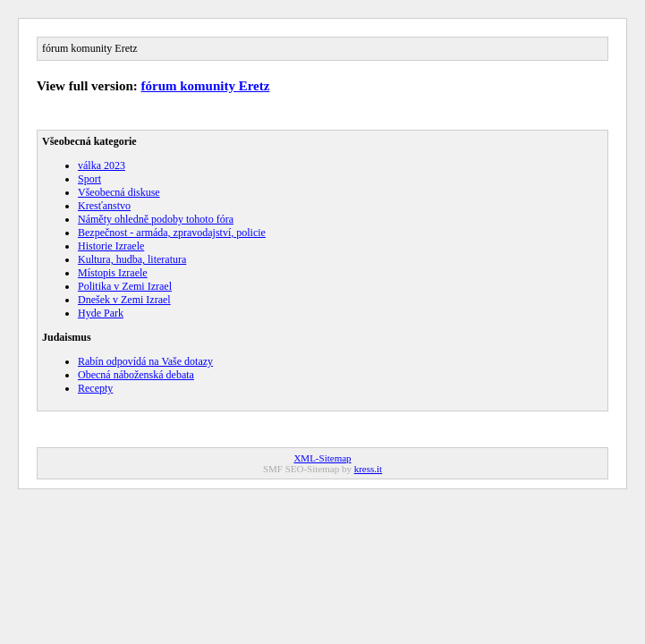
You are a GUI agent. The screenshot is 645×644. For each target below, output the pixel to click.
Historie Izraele (111, 246)
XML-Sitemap (322, 458)
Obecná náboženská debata (136, 375)
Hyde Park (101, 313)
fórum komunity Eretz (206, 86)
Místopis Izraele (113, 273)
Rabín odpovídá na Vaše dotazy (145, 361)
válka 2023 (102, 165)
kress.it (368, 469)
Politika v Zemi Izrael (125, 286)
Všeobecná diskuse (119, 192)
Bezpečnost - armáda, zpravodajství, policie (172, 233)
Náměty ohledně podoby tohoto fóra (156, 219)
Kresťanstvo (104, 206)
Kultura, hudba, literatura (132, 259)
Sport (89, 179)
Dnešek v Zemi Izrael (124, 300)
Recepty (95, 388)
